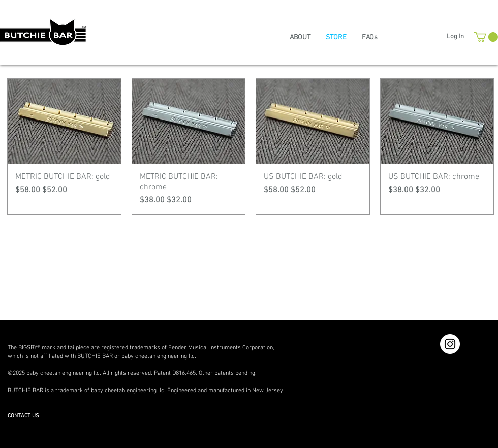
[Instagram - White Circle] (450, 344)
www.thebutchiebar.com (39, 408)
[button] (486, 37)
